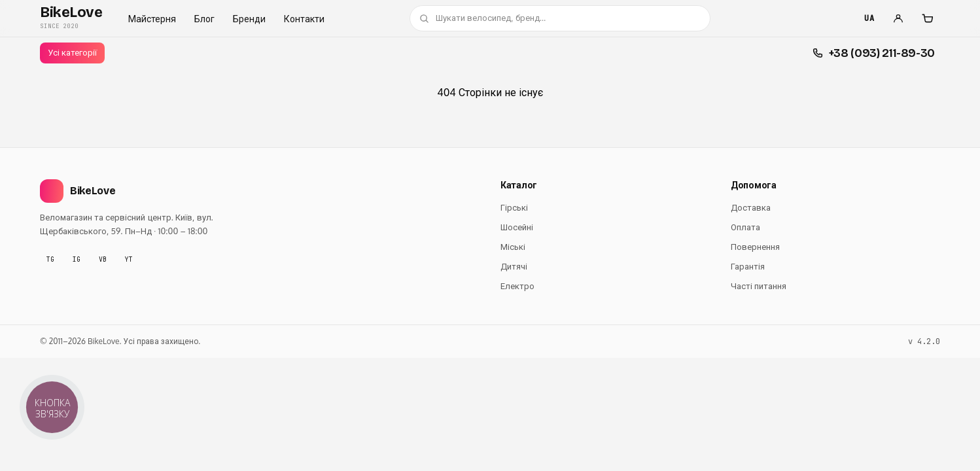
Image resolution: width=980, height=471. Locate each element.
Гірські (514, 207)
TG (50, 259)
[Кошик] (927, 18)
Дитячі (514, 266)
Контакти (304, 19)
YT (129, 259)
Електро (517, 286)
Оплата (745, 227)
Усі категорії (72, 52)
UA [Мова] (869, 18)
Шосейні (517, 227)
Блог (204, 19)
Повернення (755, 247)
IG (77, 259)
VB (103, 259)
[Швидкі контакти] (874, 53)
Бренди (249, 19)
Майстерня (152, 19)
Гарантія (748, 266)
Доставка (751, 207)
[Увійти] (898, 18)
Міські (513, 247)
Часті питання (759, 286)
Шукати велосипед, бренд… (482, 18)
